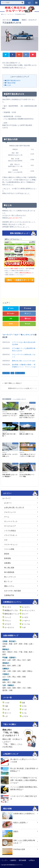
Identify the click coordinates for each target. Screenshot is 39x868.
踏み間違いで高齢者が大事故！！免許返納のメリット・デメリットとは (24, 366)
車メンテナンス (27, 335)
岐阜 (9, 665)
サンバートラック (11, 521)
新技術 (7, 554)
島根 (24, 677)
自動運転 (7, 563)
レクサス (25, 716)
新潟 (4, 660)
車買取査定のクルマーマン (16, 865)
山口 (4, 677)
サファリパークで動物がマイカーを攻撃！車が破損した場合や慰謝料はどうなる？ (24, 780)
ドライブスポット (11, 535)
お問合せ (32, 860)
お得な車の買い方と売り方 (14, 507)
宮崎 (29, 688)
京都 (14, 671)
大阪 (4, 671)
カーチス (8, 607)
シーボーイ (26, 621)
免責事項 (13, 860)
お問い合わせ (29, 3)
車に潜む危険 (9, 568)
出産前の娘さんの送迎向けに (19, 814)
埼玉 (16, 652)
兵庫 (9, 671)
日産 (23, 703)
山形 (31, 644)
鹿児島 (5, 690)
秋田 (21, 644)
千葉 (21, 652)
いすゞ (7, 716)
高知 (19, 682)
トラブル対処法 (10, 531)
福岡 (4, 688)
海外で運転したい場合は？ (13, 383)
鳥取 (19, 677)
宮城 (26, 644)
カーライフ (7, 335)
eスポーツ (8, 503)
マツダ (24, 709)
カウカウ (8, 624)
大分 (24, 688)
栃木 (31, 652)
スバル (24, 713)
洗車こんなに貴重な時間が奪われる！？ (19, 842)
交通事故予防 (9, 595)
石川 (24, 660)
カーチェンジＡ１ (28, 610)
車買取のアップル (11, 610)
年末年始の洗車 (14, 850)
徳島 (4, 682)
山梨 (9, 660)
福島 (4, 646)
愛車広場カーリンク (12, 614)
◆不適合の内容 (9, 83)
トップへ (5, 860)
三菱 (6, 706)
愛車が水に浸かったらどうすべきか (24, 361)
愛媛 (14, 682)
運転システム (9, 586)
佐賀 (9, 688)
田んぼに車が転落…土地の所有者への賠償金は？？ (24, 770)
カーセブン (26, 607)
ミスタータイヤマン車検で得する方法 (24, 797)
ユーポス (25, 617)
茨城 (26, 652)
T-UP (24, 627)
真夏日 (10, 832)
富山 (19, 660)
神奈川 (10, 652)
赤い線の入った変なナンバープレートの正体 (24, 760)
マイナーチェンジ (11, 544)
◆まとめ (7, 85)
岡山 (14, 677)
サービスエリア (10, 526)
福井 (29, 660)
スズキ (24, 706)
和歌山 (30, 671)
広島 (9, 677)
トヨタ (7, 703)
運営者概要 (23, 860)
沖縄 (11, 690)
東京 (4, 652)
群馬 (4, 654)
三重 (19, 665)
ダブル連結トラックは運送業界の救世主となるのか (24, 349)
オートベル (26, 624)
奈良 (19, 671)
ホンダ (7, 709)
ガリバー (25, 614)
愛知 (4, 665)
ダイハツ (8, 713)
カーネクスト (9, 627)
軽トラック (8, 581)
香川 (9, 682)
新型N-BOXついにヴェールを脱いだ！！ (21, 388)
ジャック (8, 617)
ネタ (16, 335)
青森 (11, 644)
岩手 (16, 644)
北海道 (5, 644)
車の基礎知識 (9, 572)
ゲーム (7, 517)
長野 (14, 660)
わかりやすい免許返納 (12, 591)
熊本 (19, 688)
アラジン (8, 621)
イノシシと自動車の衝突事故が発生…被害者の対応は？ (24, 788)
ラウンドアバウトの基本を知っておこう (24, 356)
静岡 (14, 665)
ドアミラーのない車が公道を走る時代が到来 (24, 343)
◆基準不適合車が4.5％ (12, 80)
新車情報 (7, 558)
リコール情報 (9, 549)
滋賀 (24, 671)
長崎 (14, 688)
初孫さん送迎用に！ (15, 823)
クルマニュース (10, 512)
